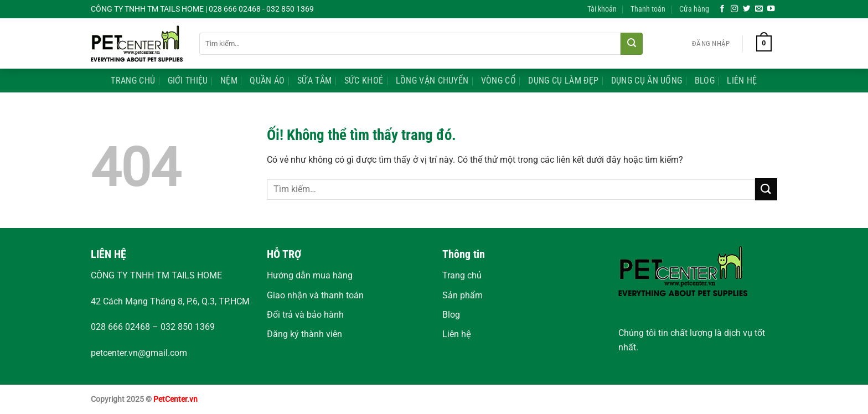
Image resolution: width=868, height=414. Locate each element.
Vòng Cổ (498, 81)
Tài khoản (602, 9)
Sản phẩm (463, 295)
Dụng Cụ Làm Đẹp (563, 81)
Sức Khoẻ (364, 81)
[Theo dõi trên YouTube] (771, 9)
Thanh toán (648, 9)
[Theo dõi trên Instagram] (735, 9)
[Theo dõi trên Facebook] (722, 9)
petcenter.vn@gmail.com (139, 353)
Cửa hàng (694, 9)
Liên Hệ (742, 81)
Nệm (229, 81)
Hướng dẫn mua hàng (310, 275)
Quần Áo (267, 81)
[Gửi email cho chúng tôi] (759, 9)
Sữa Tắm (314, 81)
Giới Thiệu (188, 81)
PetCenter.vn (175, 399)
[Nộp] (632, 44)
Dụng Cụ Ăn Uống (647, 81)
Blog (705, 81)
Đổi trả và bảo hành (305, 315)
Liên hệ (457, 334)
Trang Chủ (133, 81)
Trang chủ (462, 275)
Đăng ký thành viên (304, 334)
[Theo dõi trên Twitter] (747, 9)
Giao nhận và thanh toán (315, 295)
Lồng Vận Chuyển (432, 81)
